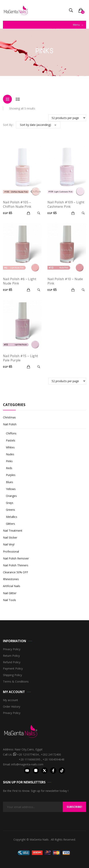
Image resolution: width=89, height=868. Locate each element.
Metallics (12, 517)
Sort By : (8, 125)
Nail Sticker (10, 537)
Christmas (9, 417)
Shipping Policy (12, 675)
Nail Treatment (13, 531)
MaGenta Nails (40, 839)
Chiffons (11, 433)
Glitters (10, 524)
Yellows (11, 489)
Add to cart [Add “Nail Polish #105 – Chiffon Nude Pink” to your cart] (29, 213)
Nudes (10, 454)
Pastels (11, 440)
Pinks (9, 461)
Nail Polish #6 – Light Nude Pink (20, 281)
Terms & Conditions (16, 682)
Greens (10, 510)
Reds (9, 468)
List (18, 99)
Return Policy (11, 656)
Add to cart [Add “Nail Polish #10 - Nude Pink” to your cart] (74, 290)
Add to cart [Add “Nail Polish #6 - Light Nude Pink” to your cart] (29, 290)
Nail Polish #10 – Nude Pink (65, 281)
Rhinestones (11, 579)
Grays (10, 503)
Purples (11, 475)
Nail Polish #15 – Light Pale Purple (20, 358)
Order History (12, 707)
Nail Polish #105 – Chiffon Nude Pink (17, 204)
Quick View (39, 213)
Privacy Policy (12, 649)
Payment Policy (13, 669)
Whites (10, 447)
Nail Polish (10, 424)
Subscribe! (74, 807)
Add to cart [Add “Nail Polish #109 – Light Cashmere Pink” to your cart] (74, 213)
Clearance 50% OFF (16, 572)
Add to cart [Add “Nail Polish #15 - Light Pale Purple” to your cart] (29, 367)
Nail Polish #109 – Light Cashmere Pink (66, 204)
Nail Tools (9, 600)
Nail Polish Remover (16, 558)
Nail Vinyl (9, 544)
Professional (11, 551)
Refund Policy (12, 662)
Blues (9, 482)
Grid (7, 99)
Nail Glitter (10, 593)
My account (10, 700)
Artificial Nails (12, 586)
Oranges (11, 496)
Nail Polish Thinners (16, 565)
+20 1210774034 (28, 754)
